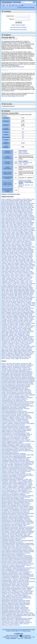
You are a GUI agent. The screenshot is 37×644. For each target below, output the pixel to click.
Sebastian (16, 330)
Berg (11, 207)
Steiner (9, 337)
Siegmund (12, 333)
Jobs (3, 265)
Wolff (13, 357)
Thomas (26, 342)
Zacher (26, 357)
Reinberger (4, 311)
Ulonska (6, 348)
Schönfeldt (4, 326)
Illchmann (21, 262)
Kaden (9, 265)
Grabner (16, 239)
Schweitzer (4, 330)
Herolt (31, 254)
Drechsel (12, 220)
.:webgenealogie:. (14, 637)
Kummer (12, 274)
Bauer (29, 203)
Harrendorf (28, 246)
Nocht (10, 299)
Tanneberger (5, 341)
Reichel (19, 310)
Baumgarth (10, 205)
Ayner (6, 201)
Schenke (31, 318)
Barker (7, 202)
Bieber (26, 207)
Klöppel (7, 269)
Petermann (4, 303)
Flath (25, 226)
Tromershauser (10, 345)
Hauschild (4, 248)
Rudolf (22, 314)
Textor (32, 341)
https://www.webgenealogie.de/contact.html (13, 67)
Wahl (26, 349)
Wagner (22, 349)
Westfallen (17, 354)
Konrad (28, 269)
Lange (12, 277)
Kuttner (32, 274)
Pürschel (11, 307)
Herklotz (11, 254)
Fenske (27, 225)
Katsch (27, 265)
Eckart (18, 221)
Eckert (22, 221)
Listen (11, 5)
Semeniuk (12, 331)
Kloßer (3, 269)
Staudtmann (22, 335)
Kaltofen (17, 265)
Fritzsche (20, 231)
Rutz (19, 315)
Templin (19, 341)
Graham (23, 239)
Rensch (14, 311)
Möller (16, 295)
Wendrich (21, 353)
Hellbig (3, 252)
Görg (33, 237)
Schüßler (13, 329)
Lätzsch (14, 278)
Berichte (17, 5)
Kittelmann (23, 267)
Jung (6, 265)
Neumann (32, 297)
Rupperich (4, 315)
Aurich (33, 199)
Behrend (25, 206)
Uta (14, 348)
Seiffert (30, 330)
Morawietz (4, 295)
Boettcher (4, 210)
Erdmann (4, 225)
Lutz (17, 285)
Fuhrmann (8, 232)
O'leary (23, 299)
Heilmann (4, 251)
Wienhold (4, 356)
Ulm (2, 348)
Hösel (9, 261)
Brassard (29, 211)
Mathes (16, 288)
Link (13, 282)
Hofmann (9, 259)
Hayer (25, 248)
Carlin (30, 214)
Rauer (12, 308)
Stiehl (17, 338)
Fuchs (3, 232)
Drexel (17, 220)
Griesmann (26, 240)
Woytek (17, 357)
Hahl (6, 246)
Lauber (3, 278)
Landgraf (28, 275)
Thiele (9, 342)
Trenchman (28, 344)
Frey (5, 229)
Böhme (3, 211)
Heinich (9, 251)
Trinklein (4, 345)
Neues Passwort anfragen (18, 25)
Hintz (16, 258)
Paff (31, 300)
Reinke (10, 311)
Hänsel (11, 250)
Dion (17, 218)
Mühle (31, 295)
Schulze (25, 327)
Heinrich (18, 251)
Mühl (28, 295)
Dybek (3, 221)
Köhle (3, 270)
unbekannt (11, 625)
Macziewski (4, 286)
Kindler (3, 267)
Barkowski (12, 202)
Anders (3, 199)
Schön (16, 325)
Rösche (13, 314)
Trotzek (17, 345)
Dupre (25, 220)
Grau (27, 239)
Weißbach (4, 353)
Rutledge (15, 315)
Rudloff (18, 314)
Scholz (7, 325)
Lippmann (17, 282)
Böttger (20, 211)
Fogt (12, 228)
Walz (7, 350)
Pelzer (22, 301)
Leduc (18, 278)
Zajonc (3, 359)
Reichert (28, 310)
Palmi (3, 301)
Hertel (14, 255)
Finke (7, 226)
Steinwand (19, 337)
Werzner (8, 354)
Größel (18, 243)
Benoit (7, 207)
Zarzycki (8, 359)
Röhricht (4, 314)
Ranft (8, 308)
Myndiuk (20, 296)
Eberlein (8, 221)
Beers (14, 206)
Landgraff (4, 277)
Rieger (32, 311)
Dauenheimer (25, 217)
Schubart (10, 327)
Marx (12, 288)
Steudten (25, 337)
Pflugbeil (29, 303)
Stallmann (11, 335)
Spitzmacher (5, 335)
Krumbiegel (25, 273)
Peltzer (18, 301)
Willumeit (18, 356)
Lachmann (22, 275)
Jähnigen (17, 263)
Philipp (33, 303)
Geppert (17, 235)
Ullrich (33, 346)
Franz (28, 228)
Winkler (28, 356)
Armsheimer (18, 199)
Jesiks (31, 263)
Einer (17, 222)
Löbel (14, 284)
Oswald (21, 300)
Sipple (24, 333)
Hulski (31, 261)
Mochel (31, 293)
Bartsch (13, 203)
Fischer (11, 226)
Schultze (20, 327)
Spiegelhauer (21, 334)
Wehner (20, 350)
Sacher (3, 316)
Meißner (28, 290)
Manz (30, 286)
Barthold (4, 203)
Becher (26, 205)
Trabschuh (11, 344)
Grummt (30, 243)
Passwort (19, 19)
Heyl (13, 256)
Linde (27, 281)
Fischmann (16, 226)
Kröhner (11, 273)
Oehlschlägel (29, 299)
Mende (32, 290)
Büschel (21, 214)
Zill (20, 359)
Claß (14, 216)
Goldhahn (7, 237)
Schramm (22, 326)
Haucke (29, 247)
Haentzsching (28, 244)
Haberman (18, 244)
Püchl (6, 307)
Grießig (3, 241)
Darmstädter (18, 217)
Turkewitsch (5, 346)
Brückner (21, 213)
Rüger (31, 315)
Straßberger (26, 338)
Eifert (7, 222)
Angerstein (9, 199)
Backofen (17, 201)
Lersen (25, 280)
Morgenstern (11, 295)
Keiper (7, 266)
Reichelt (23, 310)
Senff (16, 331)
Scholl (3, 325)
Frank (25, 228)
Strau (31, 338)
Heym (17, 256)
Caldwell (26, 214)
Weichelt (30, 350)
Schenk (26, 318)
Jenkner (22, 263)
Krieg (24, 271)
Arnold (24, 199)
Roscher (20, 312)
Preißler (12, 305)
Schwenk (10, 330)
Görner (3, 239)
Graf (19, 239)
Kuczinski (31, 273)
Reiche (14, 310)
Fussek (13, 232)
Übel (16, 348)
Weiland (25, 352)
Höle (6, 261)
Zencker (13, 359)
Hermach (17, 254)
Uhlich (19, 346)
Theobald (4, 342)
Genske (13, 235)
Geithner (4, 235)
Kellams (12, 266)
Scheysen (11, 319)
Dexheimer (32, 217)
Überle (20, 348)
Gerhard (27, 235)
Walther (3, 350)
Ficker (31, 225)
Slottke (28, 333)
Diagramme (8, 5)
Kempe (16, 266)
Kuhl (3, 274)
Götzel (7, 239)
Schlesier (26, 320)
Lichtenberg (5, 281)
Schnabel (16, 323)
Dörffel (3, 220)
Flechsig (29, 226)
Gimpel (17, 236)
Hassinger (20, 247)
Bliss (11, 209)
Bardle (3, 202)
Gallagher (21, 232)
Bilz (33, 207)
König (11, 270)
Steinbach (4, 337)
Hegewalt (31, 250)
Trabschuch (4, 344)
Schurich (30, 327)
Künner (13, 275)
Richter (27, 311)
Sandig (20, 316)
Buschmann (5, 214)
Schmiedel (29, 322)
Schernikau (4, 319)
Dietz (14, 218)
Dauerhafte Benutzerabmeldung (18, 30)
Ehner (26, 221)
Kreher (9, 271)
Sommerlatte (5, 334)
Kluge (12, 269)
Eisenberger (31, 222)
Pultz (3, 307)
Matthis (3, 289)
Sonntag (11, 334)
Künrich (17, 275)
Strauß (8, 340)
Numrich (18, 299)
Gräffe (7, 240)
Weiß (33, 352)
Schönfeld (28, 325)
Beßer (18, 207)
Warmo (11, 350)
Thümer (31, 342)
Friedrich (26, 229)
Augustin (28, 199)
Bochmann (24, 209)
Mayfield (27, 289)
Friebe (21, 229)
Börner (11, 211)
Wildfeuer (9, 356)
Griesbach (20, 240)
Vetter (24, 348)
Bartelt (21, 202)
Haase (13, 244)
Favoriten (20, 7)
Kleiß (28, 267)
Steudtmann (31, 337)
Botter (23, 210)
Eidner (3, 222)
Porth (33, 304)
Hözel (13, 261)
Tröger (21, 345)
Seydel (27, 331)
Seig (7, 331)
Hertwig (18, 255)
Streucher (17, 340)
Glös (33, 236)
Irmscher (30, 262)
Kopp (32, 269)
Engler (31, 224)
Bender (3, 207)
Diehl (3, 218)
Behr (21, 206)
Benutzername (18, 16)
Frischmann (5, 231)
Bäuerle (18, 205)
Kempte (21, 266)
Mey (25, 292)
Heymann (21, 256)
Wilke (14, 356)
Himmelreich (11, 258)
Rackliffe (4, 308)
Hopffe (24, 259)
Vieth (31, 348)
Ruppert (9, 315)
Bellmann (31, 206)
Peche (11, 301)
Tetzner (24, 341)
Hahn (10, 246)
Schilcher (32, 319)
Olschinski (9, 300)
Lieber (18, 281)
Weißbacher (10, 353)
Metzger (16, 292)
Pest (26, 301)
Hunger (3, 262)
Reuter (18, 311)
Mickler (3, 293)
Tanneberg (31, 340)
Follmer (16, 228)
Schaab (24, 316)
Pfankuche (14, 303)
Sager (7, 316)
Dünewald (32, 220)
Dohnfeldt (21, 218)
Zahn (30, 357)
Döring (7, 220)
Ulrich (11, 348)
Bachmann (11, 201)
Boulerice (28, 210)
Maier (23, 286)
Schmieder (4, 323)
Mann (27, 286)
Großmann (28, 241)
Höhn (3, 261)
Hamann (14, 246)
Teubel (28, 341)
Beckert (3, 206)
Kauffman (32, 265)
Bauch (25, 203)
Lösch (18, 284)
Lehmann (26, 278)
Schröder (32, 326)
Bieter (30, 207)
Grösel (14, 243)
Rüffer (27, 315)
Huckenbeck (22, 261)
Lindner (31, 281)
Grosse (18, 241)
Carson (3, 216)
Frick (12, 229)
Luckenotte (32, 284)
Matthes (31, 288)
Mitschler (20, 293)
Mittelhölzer (26, 293)
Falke (15, 225)
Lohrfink (22, 282)
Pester (29, 301)
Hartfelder (4, 247)
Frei (2, 229)
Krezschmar (19, 271)
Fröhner (33, 231)
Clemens (25, 216)
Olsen (13, 300)
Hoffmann (4, 259)
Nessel (31, 296)
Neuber (3, 297)
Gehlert (22, 233)
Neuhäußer (20, 297)
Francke (20, 228)
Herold (27, 254)
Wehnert (24, 350)
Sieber (3, 333)
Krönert (20, 273)
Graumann (32, 239)
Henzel (3, 254)
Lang (8, 277)
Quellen (5, 5)
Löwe (27, 284)
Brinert (16, 213)
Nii (2, 299)
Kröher (7, 273)
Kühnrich (8, 275)
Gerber (22, 235)
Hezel (26, 256)
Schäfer (33, 316)
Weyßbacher (28, 354)
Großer (23, 241)
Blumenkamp (17, 209)
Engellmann (19, 224)
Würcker (21, 357)
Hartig (9, 247)
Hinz (19, 258)
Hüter (10, 262)
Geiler (32, 233)
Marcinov (4, 288)
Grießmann (9, 241)
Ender (3, 224)
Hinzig (23, 258)
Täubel (15, 341)
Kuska (28, 274)
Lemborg (20, 280)
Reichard (31, 308)
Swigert (26, 340)
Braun (7, 213)
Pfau (24, 303)
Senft (20, 331)
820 (23, 129)
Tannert (11, 341)
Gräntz (11, 240)
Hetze (6, 256)
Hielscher (30, 256)
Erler (8, 225)
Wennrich (26, 353)
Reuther (23, 311)
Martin (8, 288)
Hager (3, 246)
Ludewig (9, 285)
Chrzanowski (9, 216)
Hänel (3, 250)
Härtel (15, 250)
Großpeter (4, 243)
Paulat (7, 301)
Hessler (31, 255)
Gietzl (13, 236)
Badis (22, 201)
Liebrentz (22, 281)
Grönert (9, 243)
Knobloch (16, 269)
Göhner (24, 237)
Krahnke (28, 270)
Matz (7, 289)
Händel (30, 248)
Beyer (22, 207)
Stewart (3, 338)
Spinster (27, 334)
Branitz (24, 211)
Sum (22, 340)
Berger (15, 207)
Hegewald (25, 250)
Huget (28, 261)
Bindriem (4, 209)
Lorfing (7, 284)
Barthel (28, 202)
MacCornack (23, 285)
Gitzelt (21, 236)
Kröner (15, 273)
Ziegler (17, 359)
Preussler (23, 305)
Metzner (21, 292)
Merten (11, 292)
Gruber (25, 243)
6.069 (23, 118)
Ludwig (14, 285)
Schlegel (21, 320)
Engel (14, 224)
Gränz (15, 240)
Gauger (26, 232)
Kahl (13, 265)
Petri (9, 303)
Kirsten (18, 267)
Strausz (3, 340)
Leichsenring (9, 280)
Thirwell (21, 342)
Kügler (3, 275)
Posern (3, 305)
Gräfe (3, 240)
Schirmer (9, 320)
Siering (17, 333)
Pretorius (17, 305)
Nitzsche (6, 299)
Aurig (3, 201)
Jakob (9, 263)
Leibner (3, 280)
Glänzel (26, 236)
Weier (11, 352)
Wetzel (22, 354)
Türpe (10, 346)
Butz (13, 214)
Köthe (18, 270)
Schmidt (23, 322)
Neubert (8, 297)
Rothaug (25, 312)
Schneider (21, 323)
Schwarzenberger (26, 329)
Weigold (20, 352)
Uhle (16, 346)
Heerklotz (19, 250)
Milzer (16, 293)
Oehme (3, 300)
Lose (11, 284)
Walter (30, 349)
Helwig (11, 252)
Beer (11, 206)
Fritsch (10, 231)
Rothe (29, 312)
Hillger (5, 258)
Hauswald (14, 248)
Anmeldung (31, 7)
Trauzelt (23, 344)
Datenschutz (28, 638)
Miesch (8, 293)
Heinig (13, 251)
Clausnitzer (19, 216)
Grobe (14, 241)
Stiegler (13, 338)
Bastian (21, 203)
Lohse (27, 282)
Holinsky (15, 259)
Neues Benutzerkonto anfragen (18, 27)
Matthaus (26, 288)
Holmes (20, 259)
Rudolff (26, 314)
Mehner (3, 290)
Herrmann (9, 255)
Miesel (12, 293)
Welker (16, 353)
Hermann (22, 254)
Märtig (31, 289)
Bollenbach (10, 210)
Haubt (25, 247)
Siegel (7, 333)
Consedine (31, 216)
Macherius (29, 285)
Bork (15, 210)
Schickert (16, 319)
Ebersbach (13, 221)
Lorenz (3, 284)
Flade (21, 226)
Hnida (30, 258)
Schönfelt (10, 326)
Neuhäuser (14, 297)
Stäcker (28, 335)
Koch (20, 269)
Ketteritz (26, 266)
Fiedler (3, 226)
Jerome (26, 263)
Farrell (19, 225)
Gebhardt (8, 233)
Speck (15, 334)
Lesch (29, 280)
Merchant (7, 292)
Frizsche (25, 231)
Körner (14, 270)
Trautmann (17, 344)
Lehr (31, 278)
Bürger (17, 214)
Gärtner (3, 233)
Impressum (20, 638)
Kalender (14, 5)
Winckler (24, 356)
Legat (22, 278)
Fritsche (14, 231)
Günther (4, 244)
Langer (16, 277)
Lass (24, 277)
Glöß (3, 237)
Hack (22, 244)
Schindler (4, 320)
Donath (32, 218)
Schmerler (18, 322)
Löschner (23, 284)
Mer (2, 292)
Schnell (33, 323)
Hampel (19, 246)
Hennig (20, 252)
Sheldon (32, 331)
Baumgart (4, 205)
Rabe (23, 307)
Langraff (21, 277)
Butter (10, 214)
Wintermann (5, 357)
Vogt (6, 349)
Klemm (31, 267)
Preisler (8, 305)
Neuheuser (26, 297)
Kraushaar (4, 271)
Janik (12, 263)
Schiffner (26, 319)
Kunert (21, 274)
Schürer (8, 329)
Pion (22, 304)
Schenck (21, 318)
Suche (20, 5)
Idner (14, 262)
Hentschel (31, 252)
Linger (9, 282)
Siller (21, 333)
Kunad (17, 274)
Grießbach (32, 240)
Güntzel (8, 244)
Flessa (9, 228)
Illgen (25, 262)
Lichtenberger (12, 281)
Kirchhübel (12, 267)
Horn (32, 259)
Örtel (28, 300)
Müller (16, 296)
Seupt (23, 331)
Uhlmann (24, 346)
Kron (27, 271)
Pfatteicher (20, 303)
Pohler (30, 304)
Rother (33, 312)
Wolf (10, 357)
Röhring (8, 314)
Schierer (21, 319)
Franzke (33, 228)
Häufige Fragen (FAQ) (24, 5)
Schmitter (10, 323)
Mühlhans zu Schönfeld (8, 296)
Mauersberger (17, 289)
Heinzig (27, 251)
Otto (25, 300)
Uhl (13, 346)
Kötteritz (23, 270)
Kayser (3, 266)
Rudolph (31, 314)
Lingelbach (4, 282)
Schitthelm (15, 320)
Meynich (32, 292)
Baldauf (30, 201)
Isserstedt (4, 263)
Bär (14, 205)
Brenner (12, 213)
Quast (19, 307)
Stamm (16, 335)
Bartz (17, 203)
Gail (17, 232)
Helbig (32, 251)
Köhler (7, 270)
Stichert (8, 338)
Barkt (17, 202)
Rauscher (21, 308)
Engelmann (26, 224)
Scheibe (4, 318)
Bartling (8, 203)
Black (8, 209)
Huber (17, 261)
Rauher (16, 308)
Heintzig (23, 251)
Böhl (32, 210)
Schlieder (4, 322)
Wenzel (31, 353)
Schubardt (4, 327)
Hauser (9, 248)
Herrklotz (4, 255)
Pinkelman (17, 304)
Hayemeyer (20, 248)
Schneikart (27, 323)
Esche (12, 225)
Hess (27, 255)
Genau (8, 235)
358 (23, 137)
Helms (7, 252)
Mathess (21, 288)
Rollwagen (8, 312)
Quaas (15, 307)
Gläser (30, 236)
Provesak (32, 305)
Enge (11, 224)
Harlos (23, 246)
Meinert (16, 290)
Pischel (25, 304)
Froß (29, 231)
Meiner (11, 290)
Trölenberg (26, 345)
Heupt (10, 256)
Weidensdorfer (5, 352)
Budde (25, 213)
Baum (33, 203)
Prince (28, 305)
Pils (13, 304)
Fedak (23, 225)
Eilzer (14, 222)
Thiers (17, 342)
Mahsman (18, 286)
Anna (13, 199)
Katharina (22, 265)
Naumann (26, 296)
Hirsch (27, 258)
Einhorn (25, 222)
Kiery (33, 266)
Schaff (29, 316)
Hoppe (28, 259)
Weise (29, 352)
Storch (20, 338)
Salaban (15, 316)
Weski (12, 354)
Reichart (10, 310)
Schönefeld (22, 325)
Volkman (10, 349)
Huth (7, 262)
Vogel (3, 349)
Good (17, 237)
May (23, 289)
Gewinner (4, 236)
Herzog (23, 255)
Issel (34, 262)
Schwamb (19, 329)
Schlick (31, 320)
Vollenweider (16, 349)
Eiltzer (10, 222)
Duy (28, 220)
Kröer (3, 273)
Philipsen (4, 304)
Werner (3, 354)
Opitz (17, 300)
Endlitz (7, 224)
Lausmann (8, 278)
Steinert (14, 337)
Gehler (18, 233)
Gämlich (31, 232)
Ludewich (4, 285)
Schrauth (27, 326)
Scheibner (9, 318)
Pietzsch (9, 304)
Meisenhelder (22, 290)
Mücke (24, 295)
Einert (21, 222)
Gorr (21, 237)
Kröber (31, 271)
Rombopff (14, 312)
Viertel (28, 348)
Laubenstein (30, 277)
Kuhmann (7, 274)
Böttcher (15, 211)
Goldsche (13, 237)
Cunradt (8, 217)
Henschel (25, 252)
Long (30, 282)
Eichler (30, 221)
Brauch (3, 213)
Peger (14, 301)
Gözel (11, 239)
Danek (12, 217)
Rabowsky (27, 307)
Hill (2, 258)
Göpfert (29, 237)
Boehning (30, 209)
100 (23, 135)
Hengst (16, 252)
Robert (3, 312)
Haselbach (14, 247)
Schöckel (12, 325)
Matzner (11, 289)
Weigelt (15, 352)
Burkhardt (30, 213)
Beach (22, 205)
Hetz (3, 256)
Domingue (27, 218)
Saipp (11, 316)
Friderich (16, 229)
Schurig (3, 329)
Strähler (12, 340)
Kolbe (24, 269)
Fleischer (4, 228)
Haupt (33, 247)
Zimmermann (25, 359)
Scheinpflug (15, 318)
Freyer (9, 229)
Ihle (17, 262)
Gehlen (13, 233)
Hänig (7, 250)
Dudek (21, 220)
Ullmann (29, 346)
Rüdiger (23, 315)
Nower (14, 299)
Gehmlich (27, 233)
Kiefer (30, 266)
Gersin (31, 235)
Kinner (7, 267)
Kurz (24, 274)
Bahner (26, 201)
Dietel (10, 218)
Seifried (3, 331)
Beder (8, 206)
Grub (22, 243)
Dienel (6, 218)
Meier (7, 290)
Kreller (13, 271)
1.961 (23, 132)
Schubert (15, 327)
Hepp (7, 254)
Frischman (31, 229)
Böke (7, 211)
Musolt (20, 295)
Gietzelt (9, 236)
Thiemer (13, 342)
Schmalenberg (11, 322)
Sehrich (21, 330)
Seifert (25, 330)
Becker (31, 205)
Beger (18, 206)
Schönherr (16, 326)
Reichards (4, 310)
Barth (24, 202)
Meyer (28, 292)
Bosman (19, 210)
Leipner (15, 280)
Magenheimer (12, 286)
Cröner (3, 217)
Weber (15, 350)
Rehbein (26, 308)
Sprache (25, 7)
